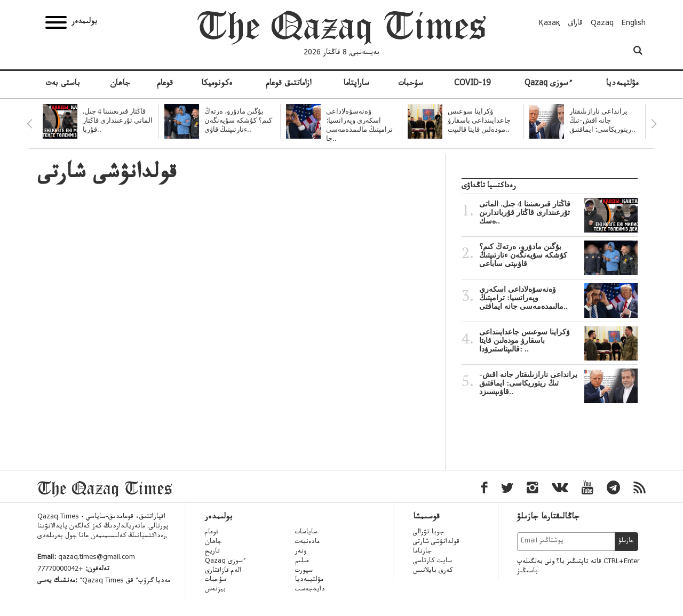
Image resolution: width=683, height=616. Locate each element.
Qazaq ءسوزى (548, 84)
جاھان (120, 84)
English (634, 24)
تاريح (212, 552)
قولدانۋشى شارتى (436, 542)
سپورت (304, 571)
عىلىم (302, 562)
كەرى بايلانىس (433, 571)
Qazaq (602, 24)
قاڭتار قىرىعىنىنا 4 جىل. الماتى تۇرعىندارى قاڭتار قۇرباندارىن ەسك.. (558, 212)
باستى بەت (63, 84)
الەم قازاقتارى (223, 571)
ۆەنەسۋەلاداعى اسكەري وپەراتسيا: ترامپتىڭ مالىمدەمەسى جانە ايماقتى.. (558, 298)
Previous (29, 124)
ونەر (301, 552)
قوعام (165, 84)
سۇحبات (411, 84)
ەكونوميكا (217, 84)
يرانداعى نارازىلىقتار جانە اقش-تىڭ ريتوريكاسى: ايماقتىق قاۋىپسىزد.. (558, 383)
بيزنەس (215, 590)
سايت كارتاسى (432, 562)
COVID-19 (472, 84)
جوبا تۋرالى (428, 533)
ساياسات (306, 533)
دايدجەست (310, 590)
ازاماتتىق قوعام (288, 84)
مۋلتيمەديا (622, 84)
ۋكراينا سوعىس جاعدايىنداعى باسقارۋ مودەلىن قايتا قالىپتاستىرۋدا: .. (558, 340)
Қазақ (550, 24)
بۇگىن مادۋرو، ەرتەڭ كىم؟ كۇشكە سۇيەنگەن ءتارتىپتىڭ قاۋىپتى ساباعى (558, 255)
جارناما (422, 552)
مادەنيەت (307, 542)
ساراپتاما (356, 84)
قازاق (575, 24)
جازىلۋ (626, 541)
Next (654, 124)
